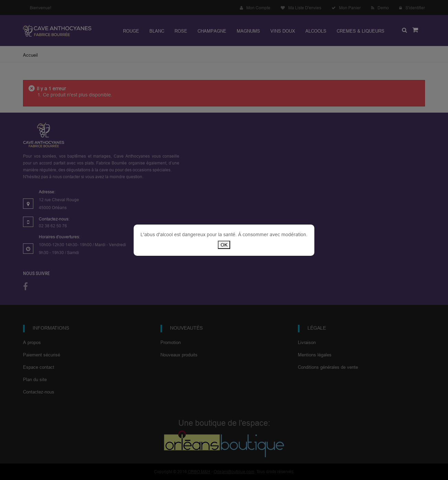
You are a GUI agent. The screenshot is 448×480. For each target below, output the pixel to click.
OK (224, 245)
